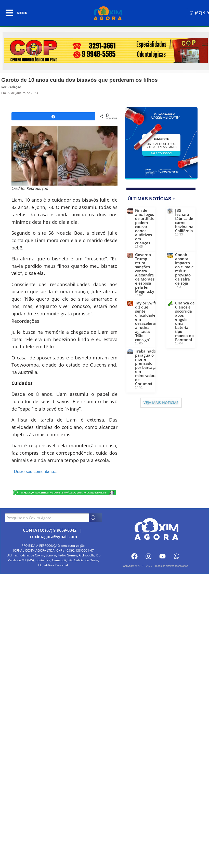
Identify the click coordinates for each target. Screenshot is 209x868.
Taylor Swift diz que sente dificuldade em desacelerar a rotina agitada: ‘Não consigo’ (146, 321)
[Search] (95, 518)
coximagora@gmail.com (54, 537)
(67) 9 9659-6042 (61, 530)
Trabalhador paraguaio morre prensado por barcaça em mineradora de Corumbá (146, 367)
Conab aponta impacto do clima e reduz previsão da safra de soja (184, 269)
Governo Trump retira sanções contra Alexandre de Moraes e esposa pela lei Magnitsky (145, 273)
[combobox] (47, 518)
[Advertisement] (104, 615)
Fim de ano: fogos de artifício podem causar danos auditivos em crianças (145, 227)
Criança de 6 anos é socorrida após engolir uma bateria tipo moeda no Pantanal (185, 321)
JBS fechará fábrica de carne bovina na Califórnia (184, 220)
